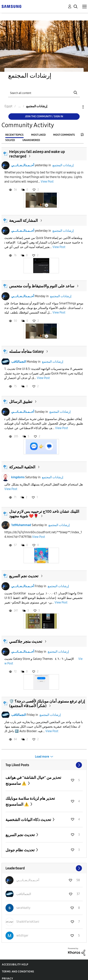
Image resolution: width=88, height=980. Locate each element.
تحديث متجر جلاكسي (26, 641)
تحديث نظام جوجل (20, 850)
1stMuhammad (21, 525)
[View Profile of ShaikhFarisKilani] (28, 922)
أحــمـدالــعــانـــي (23, 165)
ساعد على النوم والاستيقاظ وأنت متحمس (42, 286)
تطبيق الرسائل (21, 402)
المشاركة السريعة (23, 221)
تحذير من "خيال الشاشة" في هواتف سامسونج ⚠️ (33, 780)
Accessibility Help (15, 965)
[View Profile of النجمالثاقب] (24, 894)
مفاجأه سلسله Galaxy (26, 351)
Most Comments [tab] (64, 135)
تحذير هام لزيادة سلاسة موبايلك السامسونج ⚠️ (30, 801)
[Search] (44, 93)
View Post (47, 182)
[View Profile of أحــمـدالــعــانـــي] (28, 880)
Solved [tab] (10, 140)
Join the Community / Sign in (44, 116)
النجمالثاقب (19, 362)
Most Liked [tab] (38, 135)
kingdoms (18, 477)
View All (44, 765)
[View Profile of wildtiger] (22, 935)
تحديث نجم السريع (24, 576)
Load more (42, 757)
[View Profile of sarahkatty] (23, 908)
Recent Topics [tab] (14, 135)
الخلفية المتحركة (22, 467)
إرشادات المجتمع (63, 165)
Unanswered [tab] (31, 140)
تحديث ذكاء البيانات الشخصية (29, 820)
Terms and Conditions (18, 972)
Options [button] (77, 107)
